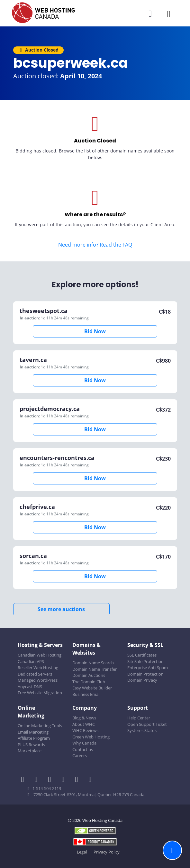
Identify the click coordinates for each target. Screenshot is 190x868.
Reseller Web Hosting (38, 668)
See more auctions (61, 609)
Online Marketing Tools (40, 726)
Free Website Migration (40, 693)
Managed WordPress (38, 680)
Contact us (83, 749)
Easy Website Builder (92, 688)
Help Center (139, 718)
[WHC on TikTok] (91, 780)
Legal (82, 852)
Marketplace (30, 751)
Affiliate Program (34, 738)
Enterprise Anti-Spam (148, 668)
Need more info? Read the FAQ (95, 245)
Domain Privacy (142, 680)
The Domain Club (89, 682)
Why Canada (84, 743)
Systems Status (142, 730)
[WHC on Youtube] (78, 780)
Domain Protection (145, 674)
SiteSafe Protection (145, 661)
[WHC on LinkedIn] (51, 780)
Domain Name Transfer (95, 669)
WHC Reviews (85, 730)
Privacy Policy (107, 852)
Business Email (86, 694)
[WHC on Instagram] (65, 780)
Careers (80, 756)
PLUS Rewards (31, 745)
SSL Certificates (142, 655)
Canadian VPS (31, 661)
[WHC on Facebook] (24, 780)
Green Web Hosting (91, 737)
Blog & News (84, 718)
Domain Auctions (89, 675)
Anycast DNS (30, 687)
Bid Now (95, 331)
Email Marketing (33, 732)
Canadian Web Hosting (40, 655)
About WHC (84, 724)
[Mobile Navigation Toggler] (169, 14)
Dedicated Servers (35, 674)
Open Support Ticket (147, 724)
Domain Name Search (93, 663)
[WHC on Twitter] (38, 780)
